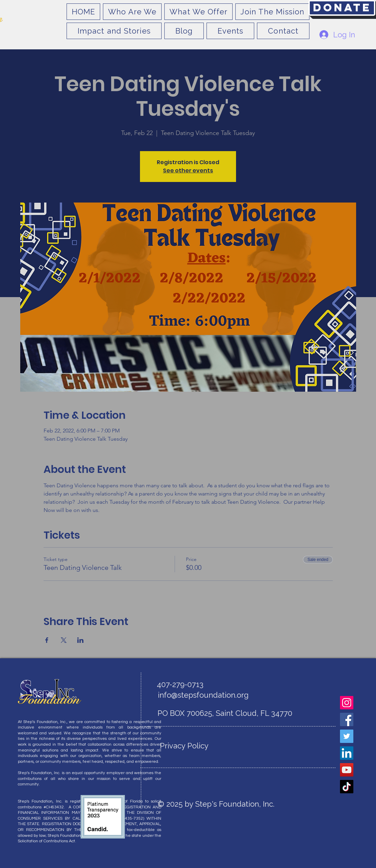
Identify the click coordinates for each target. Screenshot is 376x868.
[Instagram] (347, 703)
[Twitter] (347, 736)
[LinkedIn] (347, 753)
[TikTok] (347, 787)
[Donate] (342, 8)
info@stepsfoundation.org (203, 695)
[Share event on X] (64, 640)
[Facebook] (347, 719)
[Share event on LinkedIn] (80, 640)
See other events (188, 170)
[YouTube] (347, 770)
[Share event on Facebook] (47, 640)
